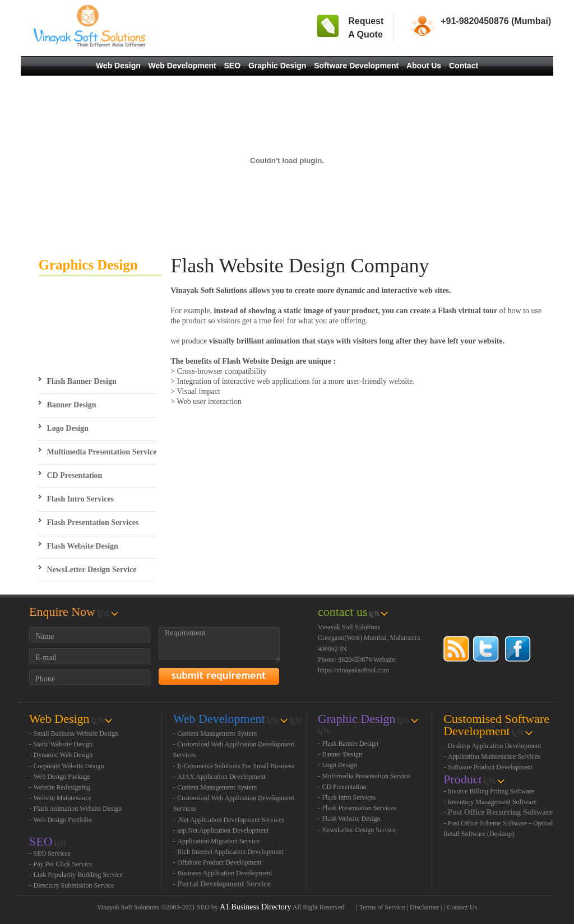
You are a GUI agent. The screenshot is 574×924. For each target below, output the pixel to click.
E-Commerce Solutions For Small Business (236, 766)
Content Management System (217, 733)
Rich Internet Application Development (230, 852)
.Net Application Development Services (231, 820)
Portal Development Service (224, 884)
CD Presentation (75, 475)
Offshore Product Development (219, 862)
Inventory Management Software (492, 802)
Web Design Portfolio (63, 820)
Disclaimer (425, 907)
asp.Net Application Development (223, 830)
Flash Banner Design (82, 381)
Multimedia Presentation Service (102, 452)
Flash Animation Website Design (78, 809)
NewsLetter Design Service (92, 570)
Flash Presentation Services (93, 523)
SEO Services (52, 853)
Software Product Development (490, 767)
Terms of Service (382, 907)
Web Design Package (62, 777)
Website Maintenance (63, 798)
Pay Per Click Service (63, 864)
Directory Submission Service (74, 885)
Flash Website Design (83, 546)
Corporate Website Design (69, 766)
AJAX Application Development (221, 777)
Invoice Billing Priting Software (491, 791)
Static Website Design (63, 744)
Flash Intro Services (81, 499)
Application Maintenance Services (494, 756)
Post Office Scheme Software (487, 823)
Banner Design (72, 405)
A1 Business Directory (256, 907)
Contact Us (462, 907)
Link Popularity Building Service (78, 875)
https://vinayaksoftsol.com (353, 670)
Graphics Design (88, 265)
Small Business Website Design (76, 733)
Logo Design (68, 428)
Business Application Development (224, 873)
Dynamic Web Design (63, 755)
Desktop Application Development (495, 746)
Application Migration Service (218, 841)
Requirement (219, 644)
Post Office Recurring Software (501, 812)
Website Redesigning (62, 787)
